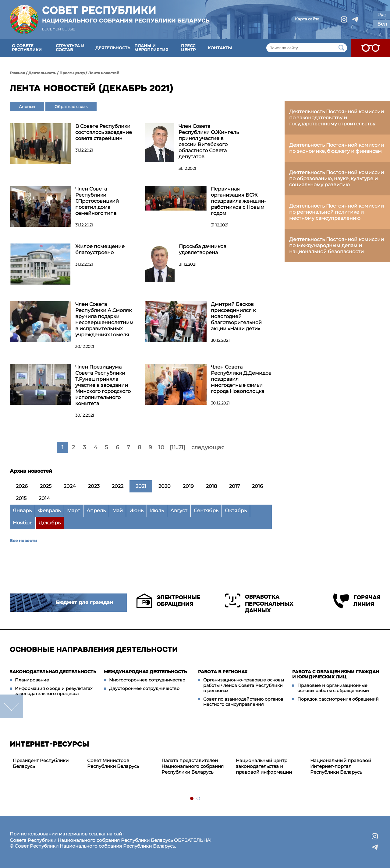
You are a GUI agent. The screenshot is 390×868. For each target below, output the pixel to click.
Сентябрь (206, 511)
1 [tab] (192, 799)
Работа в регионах (223, 672)
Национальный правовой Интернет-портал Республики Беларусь (341, 766)
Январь (22, 511)
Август (179, 511)
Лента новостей (104, 73)
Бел (382, 24)
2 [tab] (199, 799)
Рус (382, 15)
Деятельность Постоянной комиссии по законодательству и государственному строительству (337, 118)
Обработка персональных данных (259, 604)
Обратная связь (71, 107)
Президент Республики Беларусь (41, 763)
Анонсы (27, 107)
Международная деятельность (145, 672)
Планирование (32, 680)
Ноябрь (23, 523)
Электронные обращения (168, 601)
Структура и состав (70, 48)
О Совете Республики (27, 48)
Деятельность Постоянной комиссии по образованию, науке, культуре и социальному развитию (337, 178)
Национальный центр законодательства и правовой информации (264, 766)
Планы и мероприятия (151, 48)
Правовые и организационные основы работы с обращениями (333, 688)
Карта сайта (307, 19)
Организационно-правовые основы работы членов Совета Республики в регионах (244, 685)
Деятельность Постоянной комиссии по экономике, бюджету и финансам (337, 148)
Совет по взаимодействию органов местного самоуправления (243, 702)
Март (74, 511)
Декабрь (50, 523)
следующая (208, 447)
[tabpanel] (47, 764)
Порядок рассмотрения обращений (338, 699)
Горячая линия (357, 601)
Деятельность (113, 48)
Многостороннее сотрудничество (147, 680)
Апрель (96, 511)
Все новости (23, 541)
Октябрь (236, 511)
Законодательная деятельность (53, 672)
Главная (17, 73)
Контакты (220, 48)
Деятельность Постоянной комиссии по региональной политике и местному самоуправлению (337, 212)
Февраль (49, 511)
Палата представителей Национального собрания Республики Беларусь (193, 766)
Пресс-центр (189, 48)
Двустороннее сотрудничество (144, 688)
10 (161, 447)
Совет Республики (126, 14)
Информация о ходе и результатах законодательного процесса (54, 691)
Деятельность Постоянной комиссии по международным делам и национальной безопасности (337, 245)
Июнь (136, 511)
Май (117, 511)
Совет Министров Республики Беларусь (113, 763)
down (12, 706)
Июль (157, 511)
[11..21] (177, 447)
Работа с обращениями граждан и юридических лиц (336, 674)
